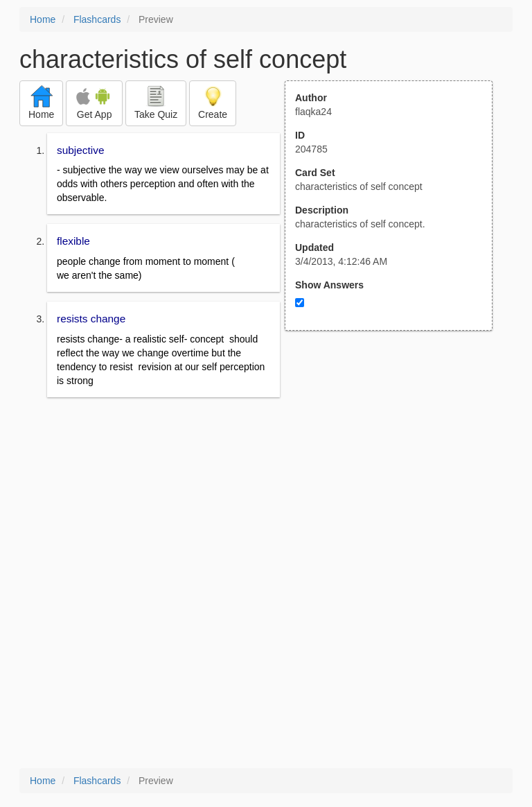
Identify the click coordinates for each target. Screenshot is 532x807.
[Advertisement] (396, 467)
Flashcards (97, 19)
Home (43, 19)
